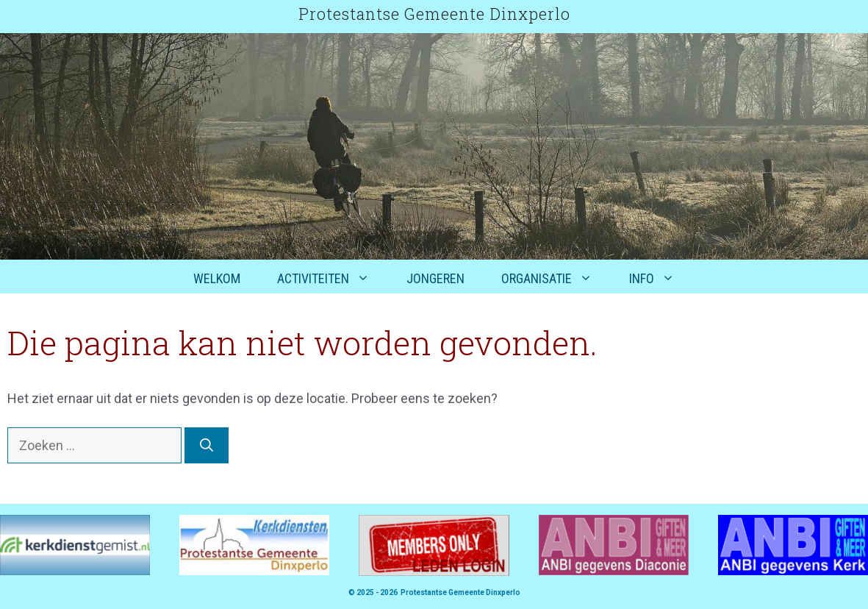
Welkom (217, 278)
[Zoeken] (207, 445)
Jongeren (435, 278)
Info (661, 279)
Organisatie (556, 279)
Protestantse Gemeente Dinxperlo (434, 14)
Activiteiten (333, 279)
